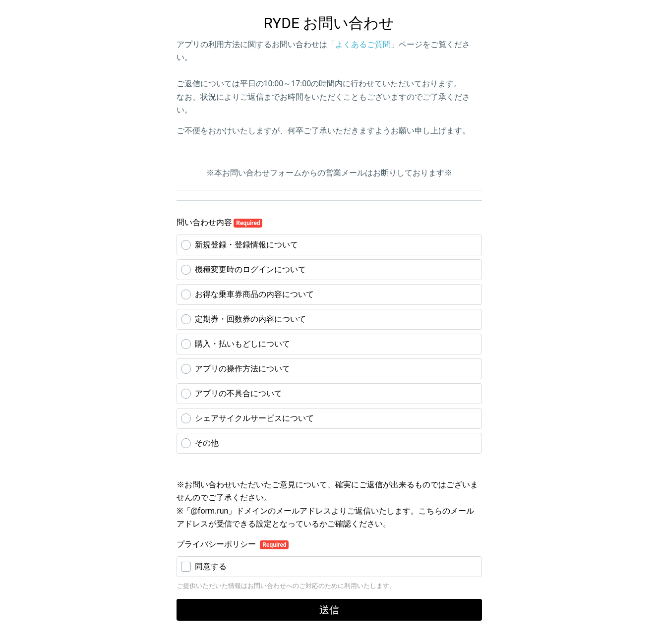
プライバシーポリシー (217, 544)
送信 (329, 610)
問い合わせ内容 (220, 223)
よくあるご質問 (363, 44)
